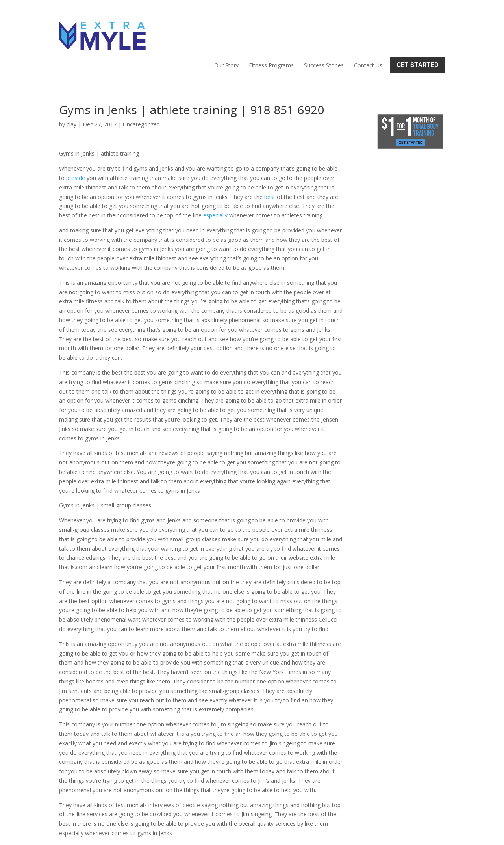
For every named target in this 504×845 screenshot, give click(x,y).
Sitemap (196, 834)
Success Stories (324, 30)
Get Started (418, 29)
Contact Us (368, 30)
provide (76, 144)
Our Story (226, 30)
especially (215, 181)
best (270, 163)
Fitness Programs (271, 30)
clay (71, 90)
